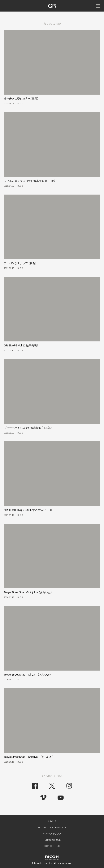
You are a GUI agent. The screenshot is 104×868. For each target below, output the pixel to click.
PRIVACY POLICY (52, 834)
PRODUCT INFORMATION (52, 828)
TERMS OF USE (52, 840)
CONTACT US (52, 846)
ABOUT (52, 821)
